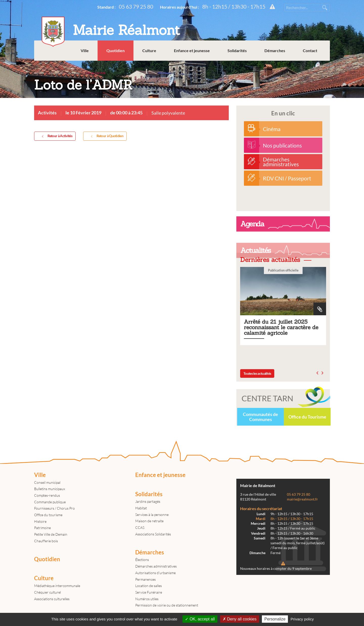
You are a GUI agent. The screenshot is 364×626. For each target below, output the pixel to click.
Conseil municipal (47, 482)
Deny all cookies (240, 619)
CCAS (140, 527)
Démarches (275, 50)
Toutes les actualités (257, 373)
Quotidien (116, 50)
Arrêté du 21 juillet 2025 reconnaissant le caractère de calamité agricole (283, 306)
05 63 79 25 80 (136, 6)
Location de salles (149, 586)
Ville (85, 50)
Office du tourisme (48, 515)
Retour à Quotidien (106, 136)
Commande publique (50, 502)
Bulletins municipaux (50, 489)
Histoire (40, 521)
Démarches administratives (156, 566)
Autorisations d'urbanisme (155, 573)
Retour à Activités (56, 136)
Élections (142, 560)
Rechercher (325, 8)
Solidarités (237, 50)
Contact (310, 50)
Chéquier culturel (48, 592)
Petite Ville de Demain (51, 534)
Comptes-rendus (47, 495)
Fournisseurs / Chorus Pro (54, 508)
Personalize (275, 619)
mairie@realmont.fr (302, 499)
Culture (149, 50)
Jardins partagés (148, 501)
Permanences (145, 579)
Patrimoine (42, 528)
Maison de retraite (149, 521)
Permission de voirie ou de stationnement (167, 605)
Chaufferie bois (46, 541)
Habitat (141, 508)
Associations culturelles (52, 599)
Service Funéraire (149, 592)
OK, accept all (200, 619)
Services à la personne (152, 515)
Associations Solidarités (153, 534)
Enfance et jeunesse (192, 50)
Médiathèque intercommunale (57, 586)
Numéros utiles (147, 599)
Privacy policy (302, 619)
